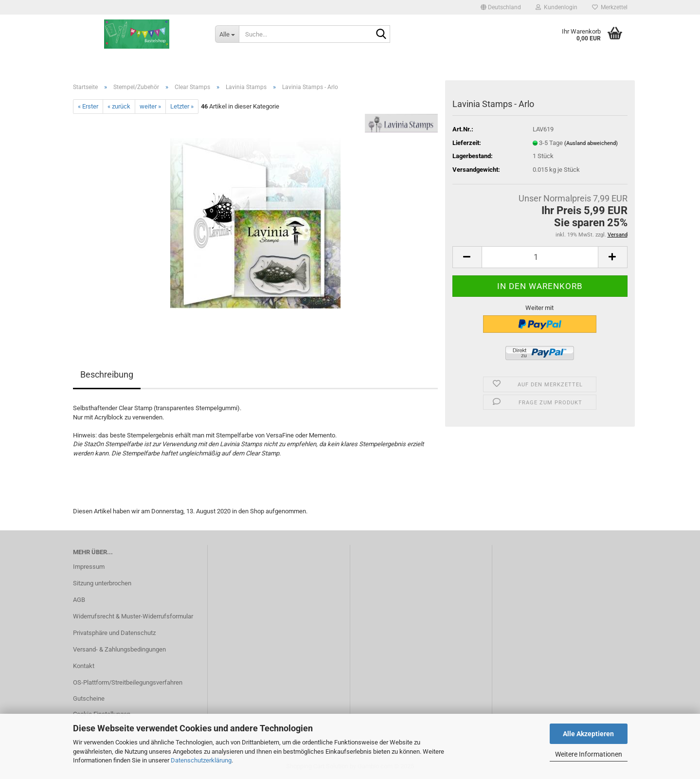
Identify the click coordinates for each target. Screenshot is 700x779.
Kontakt (84, 666)
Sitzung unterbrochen (102, 583)
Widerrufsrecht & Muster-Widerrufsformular (133, 616)
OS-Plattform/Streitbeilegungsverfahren (128, 682)
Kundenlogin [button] (556, 7)
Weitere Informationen (589, 754)
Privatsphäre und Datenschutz (114, 633)
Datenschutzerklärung (201, 760)
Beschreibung (107, 374)
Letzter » (182, 106)
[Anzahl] (540, 257)
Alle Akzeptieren (588, 734)
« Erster (88, 106)
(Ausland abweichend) (591, 143)
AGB (79, 600)
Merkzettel (610, 7)
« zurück (119, 106)
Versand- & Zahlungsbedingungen (119, 649)
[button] (501, 7)
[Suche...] (227, 34)
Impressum (89, 567)
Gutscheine (89, 698)
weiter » (150, 106)
